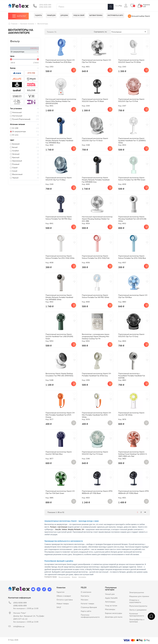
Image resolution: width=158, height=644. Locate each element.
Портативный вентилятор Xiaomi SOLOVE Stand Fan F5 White (131, 61)
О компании (86, 592)
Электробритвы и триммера (137, 621)
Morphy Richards (74, 529)
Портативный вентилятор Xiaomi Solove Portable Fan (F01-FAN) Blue (132, 257)
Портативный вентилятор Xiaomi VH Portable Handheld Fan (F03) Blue (60, 61)
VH (83, 529)
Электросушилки (137, 593)
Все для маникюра (64, 577)
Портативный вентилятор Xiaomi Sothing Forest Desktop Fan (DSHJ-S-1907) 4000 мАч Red (133, 454)
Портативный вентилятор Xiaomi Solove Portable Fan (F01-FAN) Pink (96, 257)
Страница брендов (89, 607)
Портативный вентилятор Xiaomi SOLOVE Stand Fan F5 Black (95, 100)
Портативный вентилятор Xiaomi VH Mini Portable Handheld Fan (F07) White (96, 415)
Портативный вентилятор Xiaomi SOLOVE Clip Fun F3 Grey (131, 336)
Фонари (74, 577)
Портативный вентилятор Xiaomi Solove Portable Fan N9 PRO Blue (59, 218)
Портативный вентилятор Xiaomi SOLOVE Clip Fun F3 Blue (59, 179)
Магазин (85, 600)
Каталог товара (87, 604)
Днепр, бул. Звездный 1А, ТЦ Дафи (29, 616)
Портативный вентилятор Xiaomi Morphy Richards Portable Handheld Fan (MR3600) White (59, 297)
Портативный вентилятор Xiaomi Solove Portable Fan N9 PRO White (95, 296)
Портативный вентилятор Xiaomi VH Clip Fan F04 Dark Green (60, 492)
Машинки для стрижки (139, 596)
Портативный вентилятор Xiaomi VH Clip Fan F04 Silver (96, 61)
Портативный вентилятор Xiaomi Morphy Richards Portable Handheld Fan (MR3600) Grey (96, 180)
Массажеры (110, 609)
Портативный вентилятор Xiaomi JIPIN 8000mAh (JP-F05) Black (97, 492)
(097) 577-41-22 (20, 619)
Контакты (85, 596)
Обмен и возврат (64, 596)
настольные (63, 527)
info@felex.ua (19, 627)
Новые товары (63, 604)
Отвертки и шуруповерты (135, 601)
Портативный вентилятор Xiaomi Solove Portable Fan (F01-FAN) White (60, 257)
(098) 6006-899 (45, 7)
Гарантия (60, 592)
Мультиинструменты (138, 606)
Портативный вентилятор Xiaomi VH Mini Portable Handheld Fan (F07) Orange (60, 415)
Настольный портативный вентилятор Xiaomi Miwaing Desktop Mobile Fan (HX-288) (97, 219)
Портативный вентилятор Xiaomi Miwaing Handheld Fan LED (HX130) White (132, 219)
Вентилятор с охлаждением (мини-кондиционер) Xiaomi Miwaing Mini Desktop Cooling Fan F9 (96, 337)
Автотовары (82, 577)
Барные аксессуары (114, 613)
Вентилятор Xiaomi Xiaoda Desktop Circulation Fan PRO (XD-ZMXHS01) (59, 375)
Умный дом (110, 594)
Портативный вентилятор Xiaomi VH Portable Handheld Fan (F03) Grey (96, 375)
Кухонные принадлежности (137, 615)
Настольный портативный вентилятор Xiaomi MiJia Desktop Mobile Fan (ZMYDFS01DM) (61, 101)
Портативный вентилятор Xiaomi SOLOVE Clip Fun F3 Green (95, 453)
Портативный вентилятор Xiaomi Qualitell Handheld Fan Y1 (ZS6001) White (132, 141)
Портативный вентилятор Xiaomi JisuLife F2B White (131, 414)
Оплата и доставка (65, 600)
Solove (64, 529)
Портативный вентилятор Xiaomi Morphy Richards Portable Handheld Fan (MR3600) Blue (59, 141)
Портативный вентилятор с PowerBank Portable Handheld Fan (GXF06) (132, 376)
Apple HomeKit (111, 598)
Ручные (53, 527)
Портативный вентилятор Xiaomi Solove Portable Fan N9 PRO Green (132, 179)
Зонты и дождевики (138, 610)
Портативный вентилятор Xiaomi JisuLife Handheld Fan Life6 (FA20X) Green (59, 337)
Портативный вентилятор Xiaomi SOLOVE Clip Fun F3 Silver (95, 139)
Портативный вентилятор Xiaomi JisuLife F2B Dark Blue (59, 453)
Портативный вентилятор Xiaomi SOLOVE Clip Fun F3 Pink (131, 100)
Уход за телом (111, 606)
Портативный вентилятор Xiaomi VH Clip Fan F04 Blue (133, 296)
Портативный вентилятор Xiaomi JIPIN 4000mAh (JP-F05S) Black (133, 492)
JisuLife (58, 529)
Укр (117, 6)
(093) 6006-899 (45, 5)
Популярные (129, 32)
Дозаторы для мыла (114, 617)
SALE (59, 607)
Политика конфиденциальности (90, 616)
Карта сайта (86, 611)
